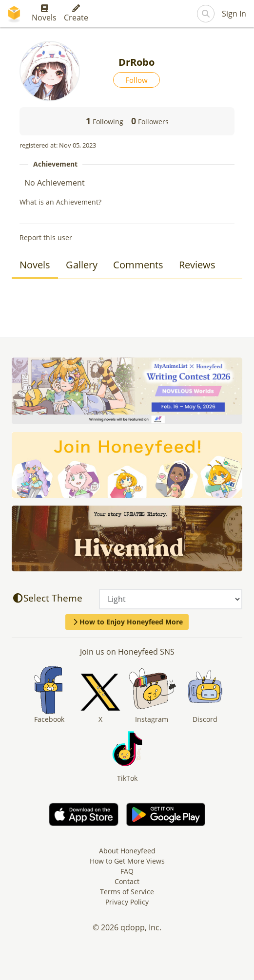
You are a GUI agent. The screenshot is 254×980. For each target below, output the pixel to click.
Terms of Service (127, 892)
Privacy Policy (127, 902)
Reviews (197, 265)
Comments (138, 265)
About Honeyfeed (127, 851)
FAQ (127, 871)
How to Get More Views (127, 861)
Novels (44, 14)
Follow (137, 80)
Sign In (234, 14)
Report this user (46, 237)
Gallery (82, 265)
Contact (127, 881)
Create (76, 14)
